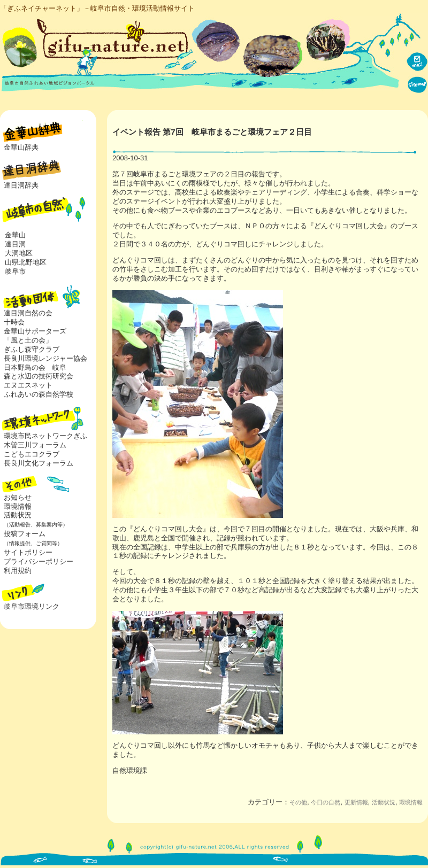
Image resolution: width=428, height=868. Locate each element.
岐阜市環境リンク (32, 606)
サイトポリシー (28, 552)
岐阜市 (15, 271)
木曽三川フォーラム (35, 445)
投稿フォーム (31, 538)
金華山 (15, 235)
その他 (298, 802)
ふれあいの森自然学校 (39, 394)
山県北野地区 (26, 262)
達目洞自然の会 (28, 313)
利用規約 (18, 571)
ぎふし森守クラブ (32, 349)
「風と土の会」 (28, 340)
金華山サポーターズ (35, 331)
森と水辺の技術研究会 (39, 376)
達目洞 (15, 244)
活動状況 (34, 520)
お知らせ (18, 497)
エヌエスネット (28, 385)
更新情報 (356, 802)
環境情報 (411, 802)
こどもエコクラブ (32, 454)
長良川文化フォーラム (39, 463)
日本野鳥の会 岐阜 (35, 367)
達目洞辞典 (21, 185)
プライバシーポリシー (39, 561)
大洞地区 (19, 253)
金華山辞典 (21, 147)
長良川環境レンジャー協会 (45, 358)
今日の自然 (326, 802)
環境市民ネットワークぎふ (45, 436)
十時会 (14, 322)
